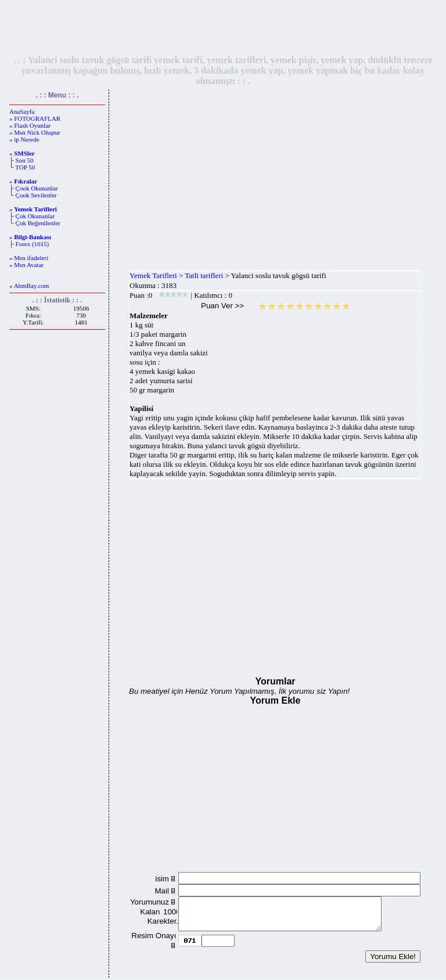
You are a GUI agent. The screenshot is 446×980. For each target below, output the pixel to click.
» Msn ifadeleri (29, 258)
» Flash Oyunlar (30, 125)
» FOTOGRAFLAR (35, 118)
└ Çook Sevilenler (33, 195)
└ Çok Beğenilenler (35, 223)
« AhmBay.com (29, 286)
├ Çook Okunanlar (34, 188)
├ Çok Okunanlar (32, 216)
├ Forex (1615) (29, 244)
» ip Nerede (24, 139)
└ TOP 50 (22, 167)
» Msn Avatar (26, 265)
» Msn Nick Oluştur (35, 132)
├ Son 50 (21, 160)
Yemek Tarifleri (153, 275)
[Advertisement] (223, 27)
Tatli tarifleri (204, 275)
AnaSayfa (22, 111)
